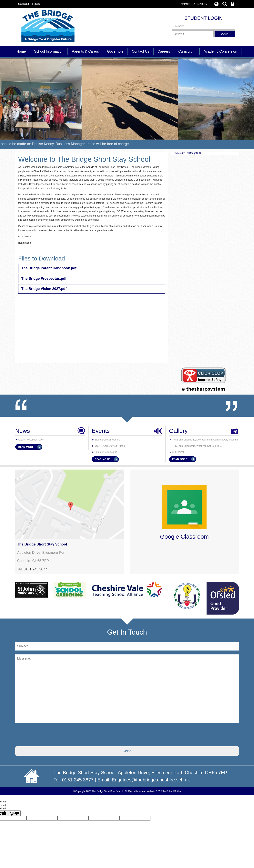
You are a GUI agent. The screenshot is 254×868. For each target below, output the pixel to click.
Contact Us (141, 51)
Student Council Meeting (108, 440)
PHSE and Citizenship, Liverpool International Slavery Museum (205, 440)
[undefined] (14, 813)
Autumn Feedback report (31, 440)
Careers (164, 51)
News (23, 431)
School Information (49, 51)
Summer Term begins (106, 452)
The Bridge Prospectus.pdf (44, 279)
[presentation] (45, 735)
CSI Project (178, 452)
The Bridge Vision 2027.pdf (44, 289)
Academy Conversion (220, 51)
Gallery (178, 431)
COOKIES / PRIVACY (194, 4)
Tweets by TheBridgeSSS (188, 153)
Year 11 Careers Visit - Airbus (110, 446)
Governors (115, 51)
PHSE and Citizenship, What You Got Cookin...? (197, 446)
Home (21, 51)
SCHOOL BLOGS (29, 4)
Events (101, 431)
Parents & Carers (85, 51)
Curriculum (187, 51)
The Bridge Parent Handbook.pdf (49, 268)
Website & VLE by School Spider (164, 791)
